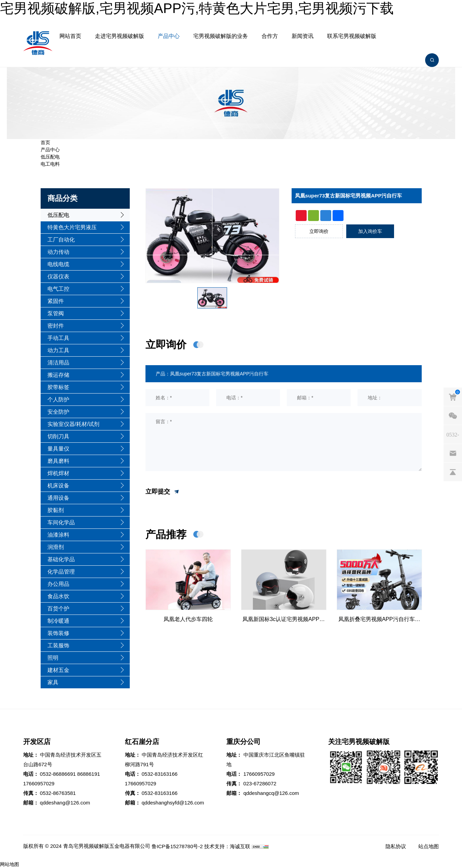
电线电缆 (58, 264)
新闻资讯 (303, 36)
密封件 (56, 326)
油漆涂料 (58, 535)
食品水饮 (58, 596)
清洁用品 (58, 363)
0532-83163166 (160, 774)
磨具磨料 (58, 461)
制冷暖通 (58, 621)
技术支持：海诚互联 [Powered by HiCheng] (227, 846)
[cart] (453, 397)
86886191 (89, 774)
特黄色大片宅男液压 (72, 227)
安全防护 (58, 412)
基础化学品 (61, 559)
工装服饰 (58, 645)
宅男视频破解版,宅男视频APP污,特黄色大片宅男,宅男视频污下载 (197, 8)
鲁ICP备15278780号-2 (177, 846)
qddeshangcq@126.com (271, 793)
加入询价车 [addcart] (370, 231)
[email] (453, 453)
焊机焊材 (58, 473)
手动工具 (58, 338)
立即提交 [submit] (163, 492)
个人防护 (58, 399)
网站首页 (70, 36)
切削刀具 (58, 436)
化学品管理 (61, 572)
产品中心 (169, 36)
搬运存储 (58, 375)
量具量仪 (58, 449)
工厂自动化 (61, 240)
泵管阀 (56, 313)
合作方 (270, 36)
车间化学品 (61, 522)
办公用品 (58, 584)
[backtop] (453, 472)
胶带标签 (58, 387)
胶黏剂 (56, 510)
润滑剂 (56, 547)
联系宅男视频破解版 (352, 36)
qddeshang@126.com (65, 803)
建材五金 (58, 670)
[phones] (453, 434)
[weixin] (453, 415)
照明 (53, 658)
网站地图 (10, 864)
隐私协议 (396, 846)
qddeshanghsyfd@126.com (173, 803)
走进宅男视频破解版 (120, 36)
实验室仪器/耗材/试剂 (74, 424)
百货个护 (58, 609)
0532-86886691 (58, 774)
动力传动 (58, 252)
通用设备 (58, 498)
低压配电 (50, 157)
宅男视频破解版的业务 (221, 36)
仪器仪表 (58, 277)
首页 (45, 142)
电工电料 (50, 164)
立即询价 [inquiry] (319, 231)
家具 (53, 682)
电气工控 (58, 289)
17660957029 (39, 783)
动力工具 (58, 350)
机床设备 (58, 486)
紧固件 (56, 301)
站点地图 (429, 846)
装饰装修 (58, 633)
